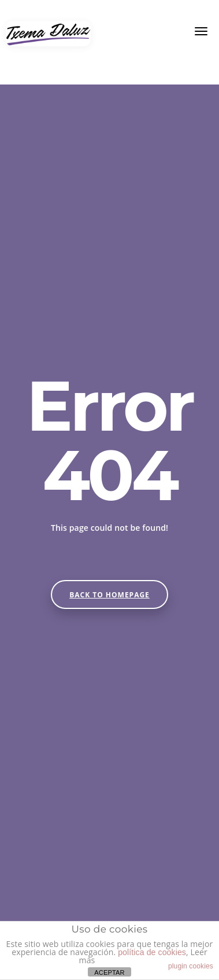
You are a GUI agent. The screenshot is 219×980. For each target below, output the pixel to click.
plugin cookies (191, 966)
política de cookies (152, 952)
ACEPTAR (109, 972)
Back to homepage (110, 595)
